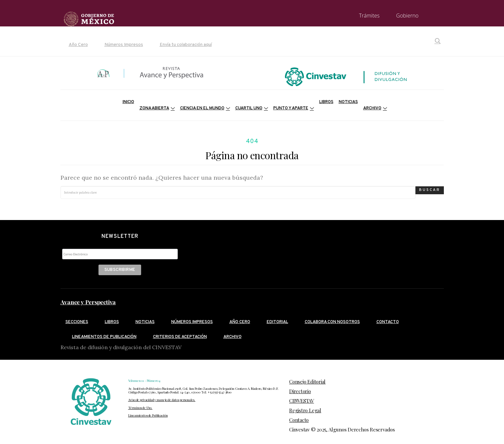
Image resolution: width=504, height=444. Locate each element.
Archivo (372, 108)
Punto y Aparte (291, 108)
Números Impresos (124, 45)
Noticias (348, 102)
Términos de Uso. (140, 408)
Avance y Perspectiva (88, 302)
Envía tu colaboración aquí (186, 45)
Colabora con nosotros (332, 322)
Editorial (277, 322)
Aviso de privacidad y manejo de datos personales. (162, 400)
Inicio (128, 102)
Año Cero (78, 45)
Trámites (369, 16)
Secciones (77, 322)
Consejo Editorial (307, 382)
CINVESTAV (302, 401)
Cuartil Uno (249, 108)
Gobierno (407, 16)
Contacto (388, 322)
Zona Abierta (154, 108)
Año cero (240, 322)
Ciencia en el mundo (202, 108)
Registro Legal (305, 410)
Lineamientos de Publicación (148, 415)
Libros (326, 102)
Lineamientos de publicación (104, 337)
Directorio (300, 391)
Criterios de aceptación (180, 337)
